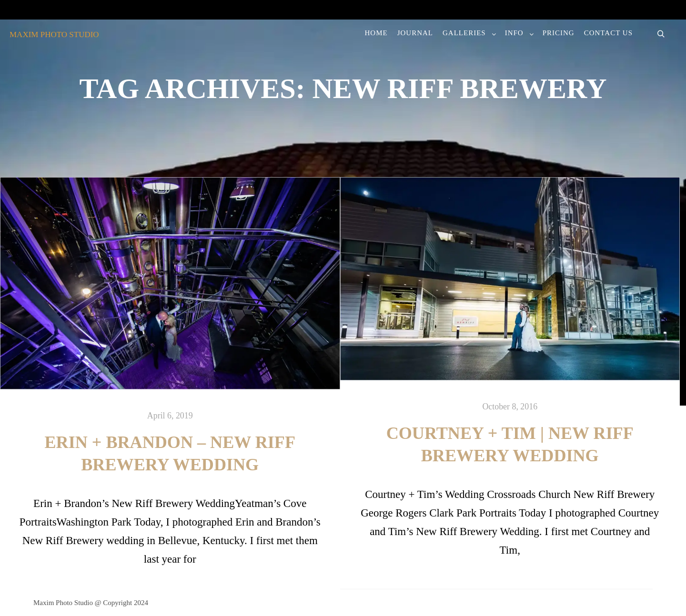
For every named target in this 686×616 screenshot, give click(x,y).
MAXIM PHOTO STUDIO (54, 35)
